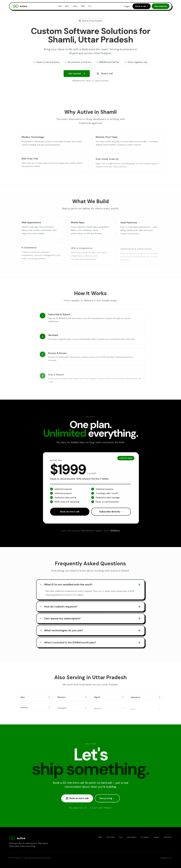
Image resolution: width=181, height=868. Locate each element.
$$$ (83, 6)
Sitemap (145, 837)
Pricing (111, 837)
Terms (156, 837)
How (60, 6)
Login (127, 6)
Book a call (142, 6)
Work (75, 6)
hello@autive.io (166, 858)
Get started (161, 6)
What (67, 6)
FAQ (90, 6)
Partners (132, 837)
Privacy (168, 837)
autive (20, 6)
